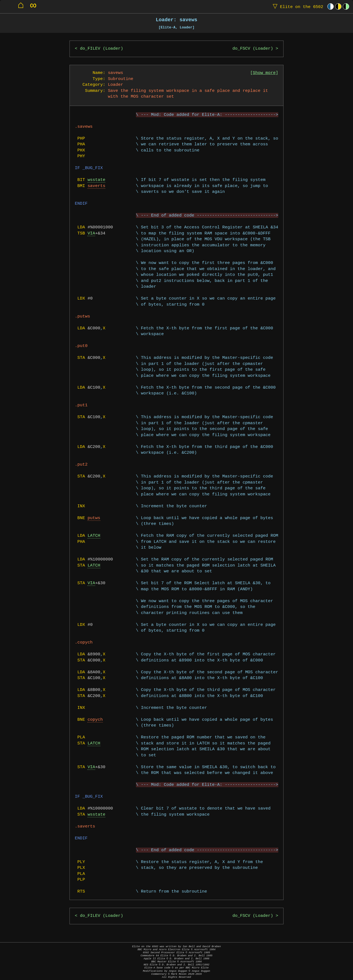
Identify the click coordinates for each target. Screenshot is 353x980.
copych (95, 720)
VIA (91, 233)
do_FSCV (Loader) (253, 49)
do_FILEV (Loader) (102, 49)
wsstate (96, 180)
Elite (297, 6)
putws (94, 518)
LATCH (94, 536)
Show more (264, 73)
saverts (96, 186)
